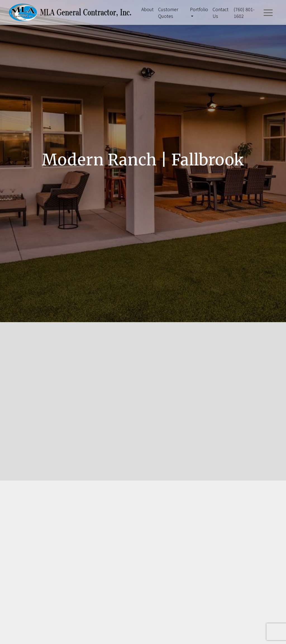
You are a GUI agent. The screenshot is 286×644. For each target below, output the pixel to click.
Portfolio (199, 9)
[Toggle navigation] (268, 13)
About (147, 9)
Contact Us (221, 13)
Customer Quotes (168, 13)
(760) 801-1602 (244, 13)
